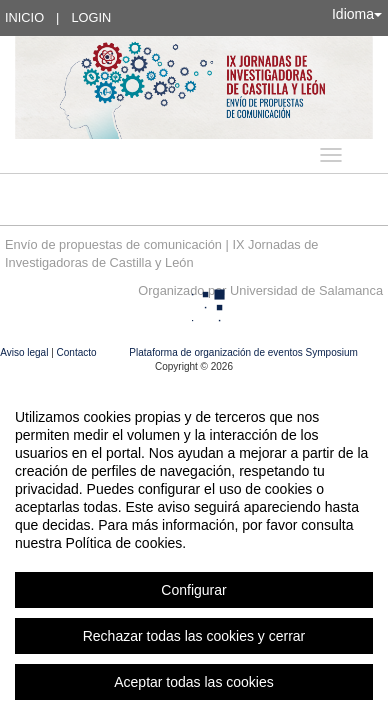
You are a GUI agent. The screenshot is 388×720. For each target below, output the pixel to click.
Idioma (357, 14)
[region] (194, 549)
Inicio (24, 17)
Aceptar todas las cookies (194, 682)
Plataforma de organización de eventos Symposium (243, 352)
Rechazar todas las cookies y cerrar (194, 636)
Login (91, 17)
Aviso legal (25, 352)
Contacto (78, 352)
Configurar (193, 590)
